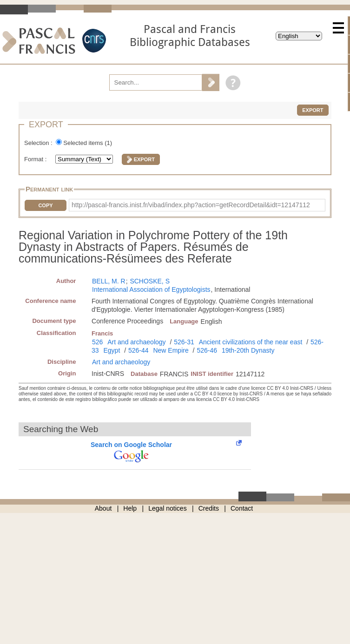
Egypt (112, 350)
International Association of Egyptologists (151, 289)
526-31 (184, 342)
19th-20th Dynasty (248, 350)
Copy (45, 205)
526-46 (207, 350)
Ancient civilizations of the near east (251, 342)
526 (97, 342)
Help (130, 508)
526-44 (139, 350)
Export (313, 110)
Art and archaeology (136, 342)
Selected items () (88, 143)
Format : (36, 159)
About (103, 508)
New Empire (171, 350)
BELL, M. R (109, 281)
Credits (209, 508)
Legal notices (168, 508)
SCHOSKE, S (150, 281)
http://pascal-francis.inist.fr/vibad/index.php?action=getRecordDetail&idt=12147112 (191, 205)
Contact (242, 508)
